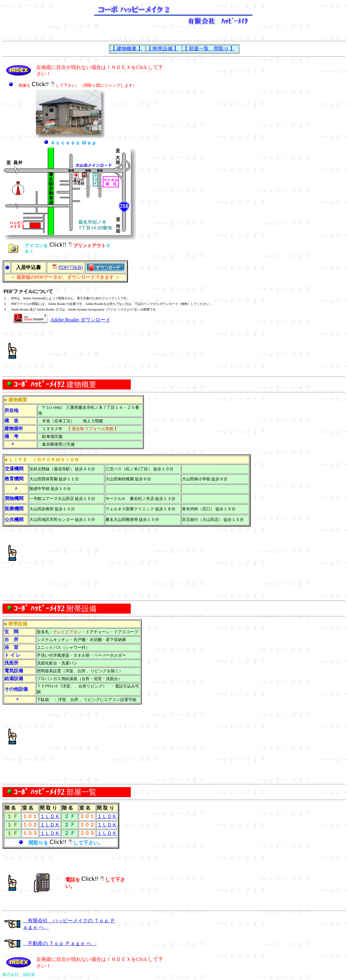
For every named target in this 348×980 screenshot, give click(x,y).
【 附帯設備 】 (163, 49)
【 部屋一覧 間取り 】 (209, 49)
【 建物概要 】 (127, 49)
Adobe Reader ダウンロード (81, 320)
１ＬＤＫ (50, 816)
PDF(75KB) (71, 267)
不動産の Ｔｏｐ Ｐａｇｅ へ (60, 943)
